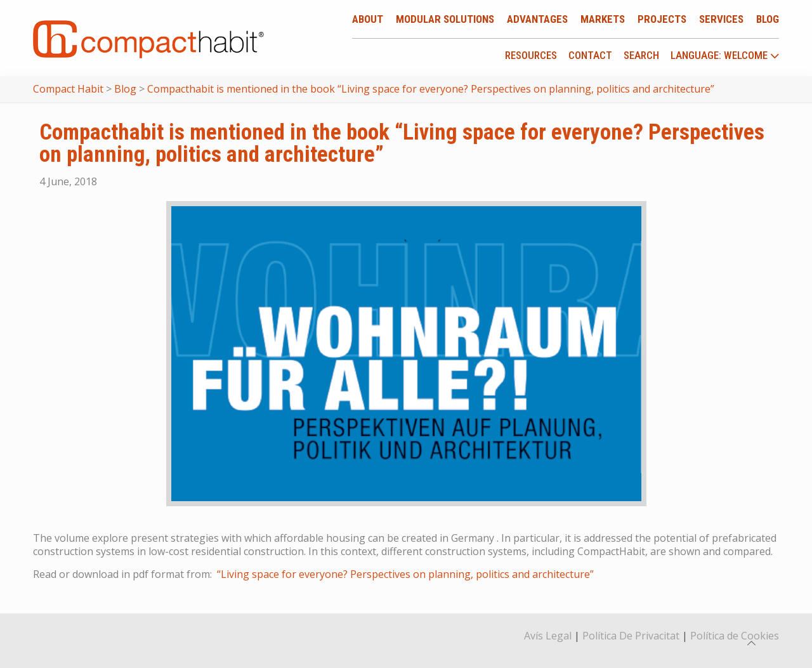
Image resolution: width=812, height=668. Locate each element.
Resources (531, 55)
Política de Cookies (735, 636)
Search (641, 55)
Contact (590, 55)
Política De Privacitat (631, 636)
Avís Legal (548, 636)
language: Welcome (725, 56)
